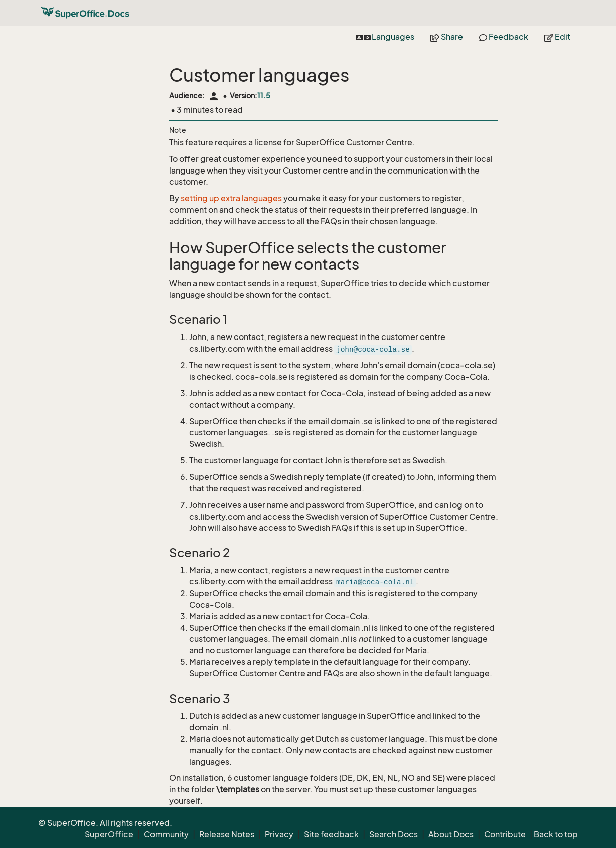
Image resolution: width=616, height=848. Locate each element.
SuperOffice (109, 834)
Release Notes (227, 834)
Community (166, 834)
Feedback (504, 37)
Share (447, 37)
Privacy (279, 834)
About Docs (451, 834)
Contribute (505, 834)
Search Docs (394, 834)
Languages (385, 37)
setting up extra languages (231, 198)
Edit (557, 37)
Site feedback (331, 834)
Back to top (556, 834)
